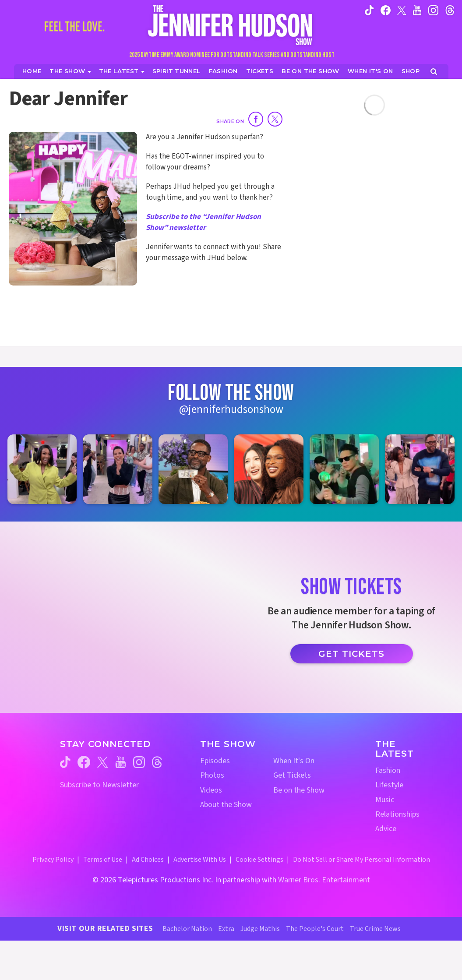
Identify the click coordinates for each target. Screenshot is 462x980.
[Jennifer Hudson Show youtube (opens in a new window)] (417, 10)
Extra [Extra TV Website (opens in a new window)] (226, 929)
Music (385, 800)
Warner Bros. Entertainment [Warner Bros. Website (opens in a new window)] (324, 880)
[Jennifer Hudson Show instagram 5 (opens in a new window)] (344, 469)
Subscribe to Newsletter (99, 785)
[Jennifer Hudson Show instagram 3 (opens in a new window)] (193, 469)
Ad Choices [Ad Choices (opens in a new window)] (148, 860)
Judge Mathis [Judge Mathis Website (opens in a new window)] (260, 929)
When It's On (294, 761)
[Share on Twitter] (275, 119)
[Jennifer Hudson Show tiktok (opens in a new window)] (369, 10)
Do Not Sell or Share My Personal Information (361, 860)
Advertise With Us (200, 860)
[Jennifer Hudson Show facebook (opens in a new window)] (386, 10)
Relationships (397, 814)
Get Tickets (351, 654)
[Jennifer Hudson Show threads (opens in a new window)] (157, 762)
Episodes (215, 761)
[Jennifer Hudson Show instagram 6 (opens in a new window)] (420, 469)
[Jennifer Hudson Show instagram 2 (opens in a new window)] (117, 469)
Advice (386, 829)
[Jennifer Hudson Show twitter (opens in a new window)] (402, 10)
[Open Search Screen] (434, 72)
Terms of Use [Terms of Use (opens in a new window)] (103, 860)
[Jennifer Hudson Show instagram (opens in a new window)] (433, 10)
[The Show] (70, 71)
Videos (211, 790)
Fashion (388, 770)
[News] (122, 71)
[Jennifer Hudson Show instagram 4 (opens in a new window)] (268, 469)
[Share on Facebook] (256, 119)
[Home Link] (231, 25)
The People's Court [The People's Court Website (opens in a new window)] (315, 929)
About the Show (226, 805)
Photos (212, 775)
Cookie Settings (259, 860)
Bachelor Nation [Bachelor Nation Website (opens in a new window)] (187, 929)
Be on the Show (299, 790)
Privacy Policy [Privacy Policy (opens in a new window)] (53, 860)
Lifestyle (389, 785)
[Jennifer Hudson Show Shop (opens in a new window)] (411, 71)
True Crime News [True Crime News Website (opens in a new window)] (375, 929)
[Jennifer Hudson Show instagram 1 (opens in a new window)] (42, 469)
